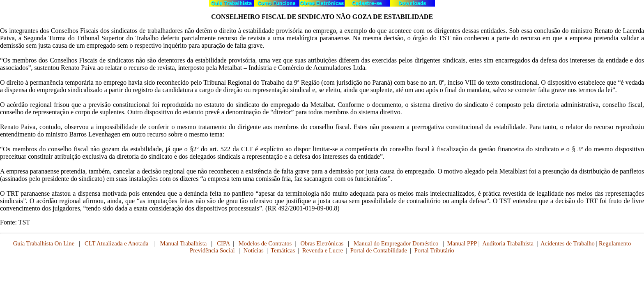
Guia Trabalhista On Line (44, 243)
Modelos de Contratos (265, 243)
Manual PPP (462, 243)
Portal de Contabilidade (379, 250)
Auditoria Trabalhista (508, 243)
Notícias (254, 250)
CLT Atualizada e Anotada (116, 243)
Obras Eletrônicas (322, 243)
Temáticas (283, 250)
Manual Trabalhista (184, 243)
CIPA (223, 243)
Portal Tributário (434, 250)
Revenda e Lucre (323, 250)
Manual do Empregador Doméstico (396, 243)
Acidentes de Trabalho (568, 243)
